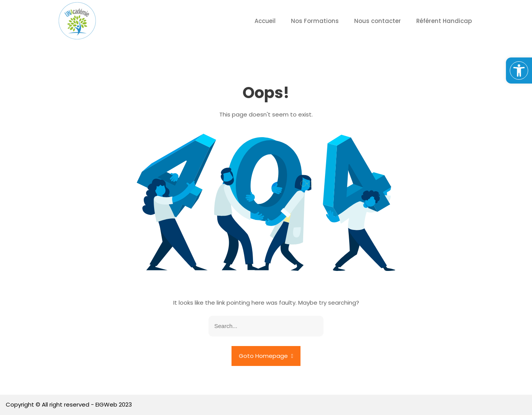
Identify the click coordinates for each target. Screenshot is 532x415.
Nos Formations (315, 21)
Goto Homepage (266, 356)
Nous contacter (378, 21)
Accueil (265, 21)
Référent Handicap (444, 21)
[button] (519, 71)
